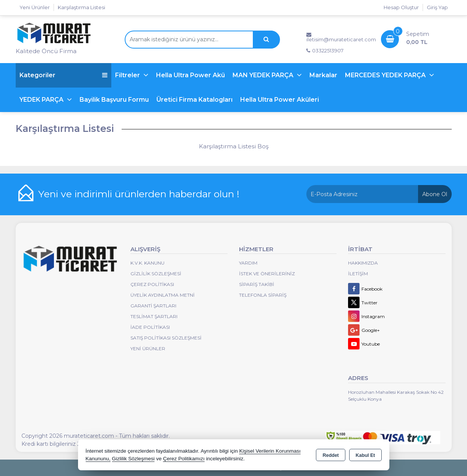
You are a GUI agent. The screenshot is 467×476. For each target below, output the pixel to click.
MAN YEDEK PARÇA (264, 75)
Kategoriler (63, 75)
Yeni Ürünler (148, 348)
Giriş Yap (437, 7)
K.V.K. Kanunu (147, 263)
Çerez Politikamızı (184, 459)
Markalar (323, 75)
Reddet (330, 455)
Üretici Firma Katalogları (194, 100)
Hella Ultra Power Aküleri (280, 100)
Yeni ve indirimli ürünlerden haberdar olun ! (139, 194)
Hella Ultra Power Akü (190, 75)
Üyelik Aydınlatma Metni (163, 295)
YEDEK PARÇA (42, 100)
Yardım (248, 263)
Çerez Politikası (152, 284)
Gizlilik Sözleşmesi (156, 274)
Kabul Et (365, 455)
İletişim (358, 274)
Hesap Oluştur (401, 7)
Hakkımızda (363, 263)
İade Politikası (150, 327)
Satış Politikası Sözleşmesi (166, 338)
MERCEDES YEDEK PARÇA (386, 75)
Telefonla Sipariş (263, 295)
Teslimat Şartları (154, 316)
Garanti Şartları (153, 306)
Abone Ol (435, 194)
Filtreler (128, 75)
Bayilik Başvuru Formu (114, 100)
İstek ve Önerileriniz (267, 274)
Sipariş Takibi (257, 284)
